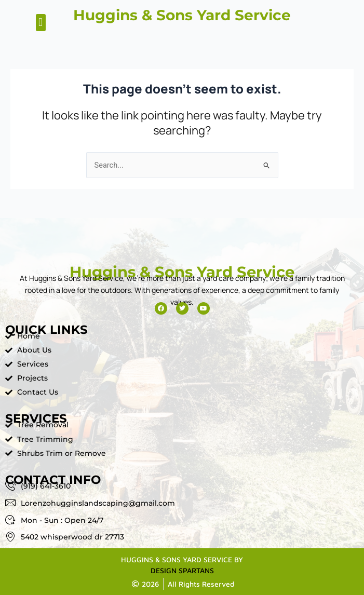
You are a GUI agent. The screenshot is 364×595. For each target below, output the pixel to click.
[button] (41, 23)
